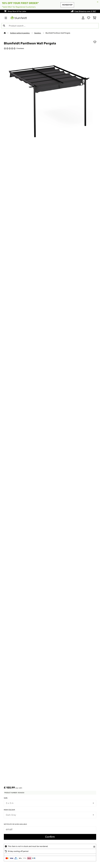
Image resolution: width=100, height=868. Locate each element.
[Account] (83, 18)
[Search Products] (50, 26)
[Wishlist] (89, 18)
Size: (6, 798)
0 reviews (20, 48)
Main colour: (10, 810)
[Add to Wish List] (95, 42)
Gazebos (38, 33)
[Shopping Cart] (95, 18)
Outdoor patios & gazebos (20, 33)
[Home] (7, 33)
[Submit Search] (4, 26)
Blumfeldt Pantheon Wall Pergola (58, 33)
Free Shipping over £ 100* (85, 11)
